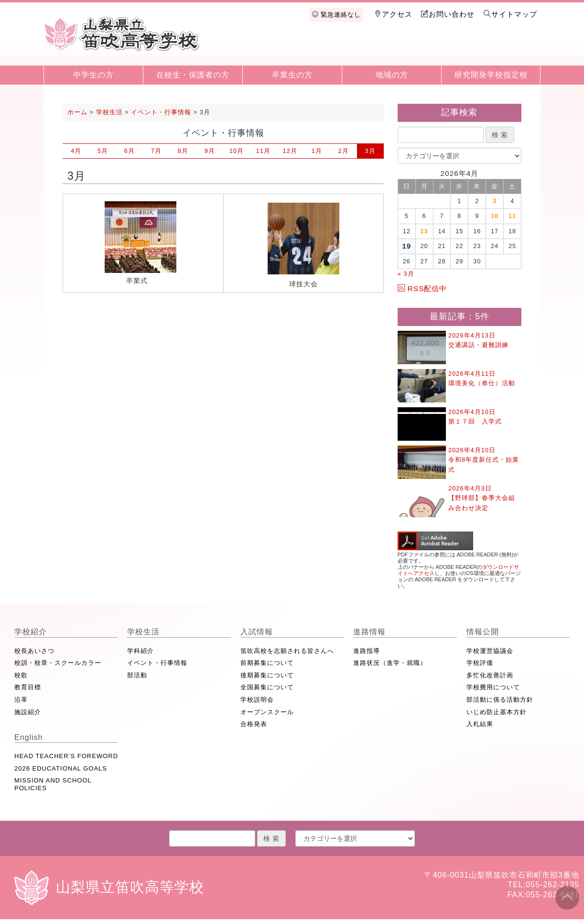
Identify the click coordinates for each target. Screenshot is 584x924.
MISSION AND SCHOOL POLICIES (53, 784)
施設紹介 (28, 712)
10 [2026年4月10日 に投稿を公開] (495, 216)
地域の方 (392, 75)
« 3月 (406, 274)
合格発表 (254, 724)
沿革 (21, 700)
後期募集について (267, 675)
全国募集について (267, 687)
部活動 (137, 675)
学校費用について (493, 687)
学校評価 (480, 663)
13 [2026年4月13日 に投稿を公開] (424, 231)
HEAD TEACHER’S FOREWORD (66, 756)
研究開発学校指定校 (491, 75)
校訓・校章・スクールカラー (58, 663)
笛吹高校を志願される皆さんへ (287, 651)
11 (263, 151)
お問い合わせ (448, 14)
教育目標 (28, 687)
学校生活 (317, 49)
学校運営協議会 (490, 651)
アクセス (393, 14)
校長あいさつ (34, 651)
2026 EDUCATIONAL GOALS (61, 768)
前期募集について (267, 663)
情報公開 (465, 49)
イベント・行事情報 (157, 663)
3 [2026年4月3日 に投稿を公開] (495, 201)
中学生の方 (93, 75)
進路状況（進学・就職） (390, 663)
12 (290, 151)
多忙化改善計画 (490, 675)
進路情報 (416, 49)
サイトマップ (510, 14)
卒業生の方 (292, 75)
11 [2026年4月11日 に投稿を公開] (512, 216)
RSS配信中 (422, 288)
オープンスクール (267, 712)
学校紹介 (267, 49)
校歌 (21, 675)
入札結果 (480, 724)
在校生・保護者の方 (193, 75)
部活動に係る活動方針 (500, 700)
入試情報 (366, 49)
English (515, 49)
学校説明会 (257, 700)
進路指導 (367, 651)
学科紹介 (141, 651)
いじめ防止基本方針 (497, 712)
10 (237, 151)
